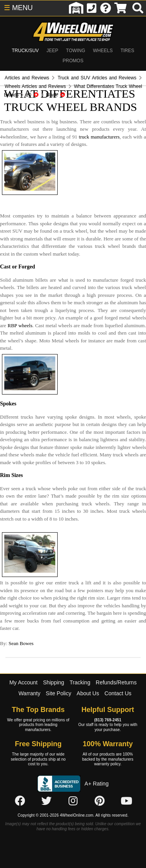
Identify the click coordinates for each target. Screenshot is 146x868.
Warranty (29, 693)
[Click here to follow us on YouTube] (127, 801)
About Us (88, 693)
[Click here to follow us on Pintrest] (100, 801)
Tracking (80, 682)
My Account (23, 682)
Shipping (54, 682)
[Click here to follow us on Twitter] (46, 801)
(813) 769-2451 (108, 720)
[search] (138, 8)
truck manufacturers (99, 137)
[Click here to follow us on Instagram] (73, 801)
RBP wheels (20, 325)
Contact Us (118, 693)
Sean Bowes (21, 643)
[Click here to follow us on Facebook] (20, 801)
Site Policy (59, 693)
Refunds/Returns (116, 682)
